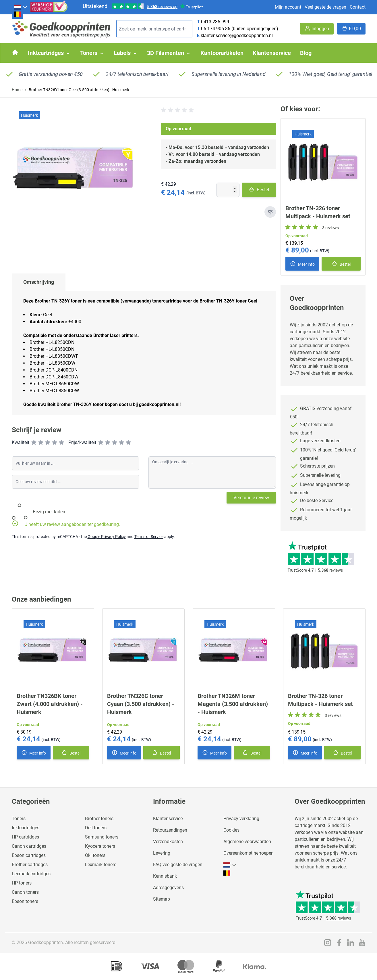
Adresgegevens (168, 888)
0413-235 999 (215, 22)
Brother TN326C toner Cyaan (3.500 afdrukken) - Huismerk (141, 704)
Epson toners (25, 901)
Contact (358, 7)
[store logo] (62, 29)
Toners (19, 819)
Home (17, 90)
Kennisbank (165, 876)
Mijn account (288, 7)
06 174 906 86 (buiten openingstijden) (240, 29)
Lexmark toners (101, 865)
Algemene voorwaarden (247, 842)
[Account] (317, 29)
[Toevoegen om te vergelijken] (270, 212)
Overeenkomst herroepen (249, 853)
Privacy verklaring (241, 819)
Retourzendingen (170, 830)
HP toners (22, 883)
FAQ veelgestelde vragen (178, 865)
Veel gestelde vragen (325, 7)
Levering (162, 853)
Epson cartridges (29, 855)
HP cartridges (25, 837)
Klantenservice (168, 819)
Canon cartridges (29, 846)
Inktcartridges (26, 828)
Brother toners (99, 819)
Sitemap (162, 899)
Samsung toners (102, 837)
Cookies (231, 830)
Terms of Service (149, 537)
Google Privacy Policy (107, 537)
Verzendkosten (168, 842)
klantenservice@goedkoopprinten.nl (237, 36)
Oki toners (95, 855)
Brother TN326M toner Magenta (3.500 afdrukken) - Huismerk (233, 704)
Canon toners (25, 892)
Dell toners (96, 828)
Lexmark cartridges (31, 874)
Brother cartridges (30, 865)
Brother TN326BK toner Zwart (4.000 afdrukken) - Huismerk (50, 704)
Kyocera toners (100, 846)
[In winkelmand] (341, 264)
